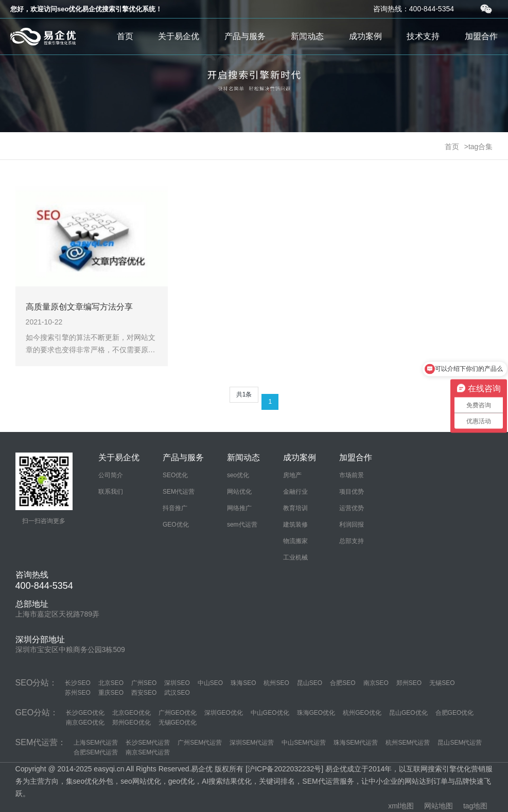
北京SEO (111, 683)
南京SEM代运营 (148, 752)
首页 (125, 36)
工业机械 (295, 557)
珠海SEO (243, 683)
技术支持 (423, 36)
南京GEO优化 (85, 723)
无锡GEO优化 (178, 723)
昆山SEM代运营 (460, 743)
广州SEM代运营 (200, 743)
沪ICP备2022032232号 (284, 769)
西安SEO (144, 693)
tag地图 (475, 806)
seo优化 (238, 475)
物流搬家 (295, 541)
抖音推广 (175, 508)
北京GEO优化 (132, 713)
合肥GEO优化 (455, 713)
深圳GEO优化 (224, 713)
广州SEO (144, 683)
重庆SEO (111, 693)
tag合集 (480, 147)
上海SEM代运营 (96, 743)
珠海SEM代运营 (356, 743)
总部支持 (352, 541)
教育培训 (295, 508)
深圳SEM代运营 (252, 743)
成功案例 (365, 36)
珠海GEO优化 (316, 713)
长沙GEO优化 (85, 713)
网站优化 (239, 492)
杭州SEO (276, 683)
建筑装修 (295, 525)
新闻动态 (307, 36)
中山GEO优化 (270, 713)
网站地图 (439, 806)
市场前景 (352, 475)
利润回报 (352, 525)
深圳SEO (177, 683)
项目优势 (352, 492)
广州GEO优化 (178, 713)
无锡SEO (442, 683)
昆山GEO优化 (408, 713)
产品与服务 (245, 36)
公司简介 (111, 475)
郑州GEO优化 (132, 723)
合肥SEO (343, 683)
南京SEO (376, 683)
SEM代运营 (179, 492)
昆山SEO (310, 683)
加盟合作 (481, 36)
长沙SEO (77, 683)
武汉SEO (177, 693)
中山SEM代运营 (304, 743)
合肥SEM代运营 (96, 752)
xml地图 (401, 806)
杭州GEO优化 (362, 713)
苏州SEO (77, 693)
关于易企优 (179, 36)
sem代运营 (242, 525)
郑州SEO (409, 683)
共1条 (244, 394)
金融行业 (295, 492)
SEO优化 (175, 475)
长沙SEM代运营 (148, 743)
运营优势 (352, 508)
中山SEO (210, 683)
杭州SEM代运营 (408, 743)
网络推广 (239, 508)
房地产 (292, 475)
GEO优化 (176, 525)
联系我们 (111, 492)
